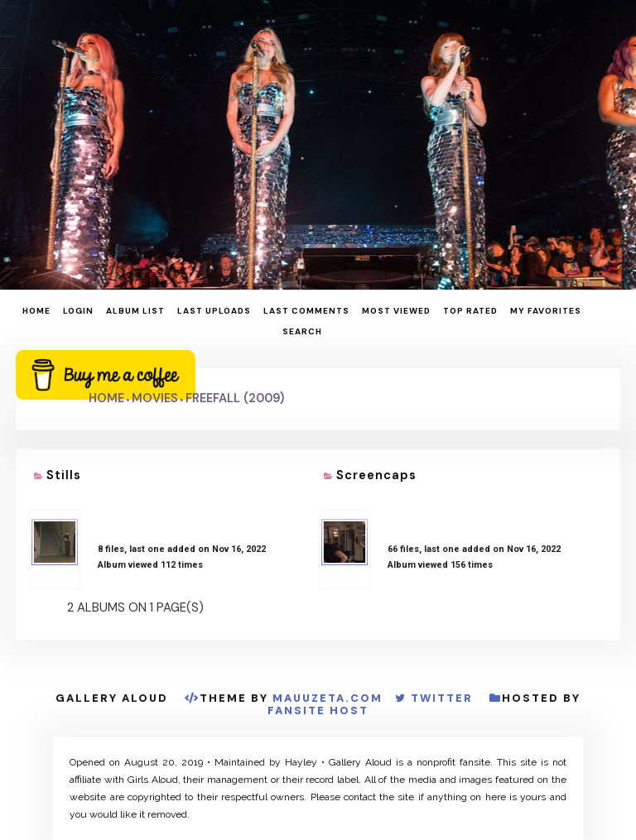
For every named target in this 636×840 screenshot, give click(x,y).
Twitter (442, 698)
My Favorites (546, 311)
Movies (155, 398)
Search (302, 331)
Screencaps (376, 475)
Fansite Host (318, 710)
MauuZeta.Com (328, 698)
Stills (64, 475)
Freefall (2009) (235, 398)
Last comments (306, 311)
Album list (135, 311)
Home (36, 311)
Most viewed (396, 311)
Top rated (470, 311)
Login (78, 311)
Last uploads (214, 311)
